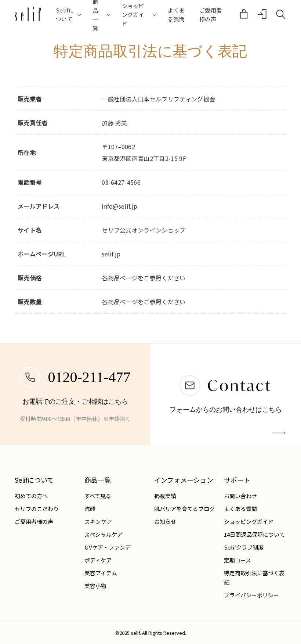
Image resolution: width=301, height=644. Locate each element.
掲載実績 (165, 496)
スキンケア (98, 521)
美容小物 (95, 586)
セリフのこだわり (37, 509)
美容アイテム (101, 573)
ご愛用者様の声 (211, 15)
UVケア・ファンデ (108, 547)
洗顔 (90, 509)
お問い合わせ (240, 496)
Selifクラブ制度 (244, 547)
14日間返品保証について (254, 534)
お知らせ (165, 521)
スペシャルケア (104, 534)
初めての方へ (31, 496)
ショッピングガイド (249, 521)
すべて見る (98, 496)
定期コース (237, 560)
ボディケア (98, 560)
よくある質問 (176, 15)
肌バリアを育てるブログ (184, 509)
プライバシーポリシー (251, 595)
